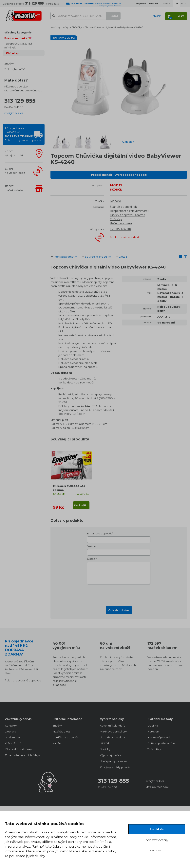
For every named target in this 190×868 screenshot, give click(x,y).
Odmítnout (157, 850)
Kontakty (11, 726)
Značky (9, 64)
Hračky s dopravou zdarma (127, 215)
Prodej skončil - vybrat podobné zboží (119, 175)
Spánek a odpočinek (123, 207)
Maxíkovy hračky (59, 27)
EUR (184, 4)
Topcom (115, 201)
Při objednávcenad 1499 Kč (23, 134)
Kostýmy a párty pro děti (116, 767)
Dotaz (123, 257)
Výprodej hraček (111, 755)
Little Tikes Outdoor (113, 737)
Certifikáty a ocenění (66, 737)
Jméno (92, 546)
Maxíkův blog (61, 731)
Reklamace (12, 737)
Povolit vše (157, 829)
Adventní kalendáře (113, 726)
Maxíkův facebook (157, 787)
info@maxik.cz (14, 113)
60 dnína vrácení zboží (15, 171)
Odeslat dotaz (119, 610)
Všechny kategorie (18, 32)
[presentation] (119, 594)
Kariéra (57, 743)
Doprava (10, 731)
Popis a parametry (65, 257)
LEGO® (105, 743)
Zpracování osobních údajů (22, 755)
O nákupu (166, 4)
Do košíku (81, 505)
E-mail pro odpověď (100, 533)
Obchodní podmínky (18, 749)
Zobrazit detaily (157, 840)
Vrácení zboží (14, 743)
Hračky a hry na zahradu (115, 761)
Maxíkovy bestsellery (113, 731)
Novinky (105, 749)
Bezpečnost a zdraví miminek (18, 46)
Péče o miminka (121, 223)
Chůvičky (12, 53)
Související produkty (98, 257)
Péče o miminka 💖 (18, 38)
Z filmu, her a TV (14, 69)
